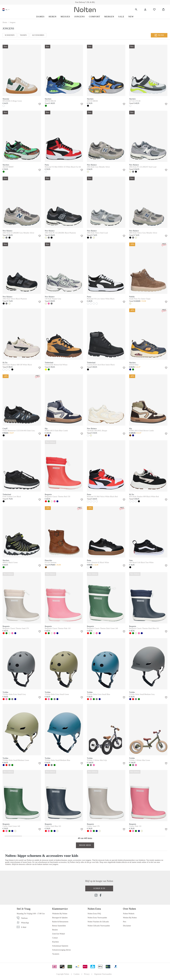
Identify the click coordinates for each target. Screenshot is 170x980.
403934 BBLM (50, 101)
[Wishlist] (154, 10)
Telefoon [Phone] (24, 918)
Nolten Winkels (129, 914)
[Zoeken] (136, 10)
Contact (55, 938)
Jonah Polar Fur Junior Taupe (140, 299)
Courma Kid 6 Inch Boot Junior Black (101, 365)
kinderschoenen (61, 860)
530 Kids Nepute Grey (53, 299)
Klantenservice (60, 909)
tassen (70, 860)
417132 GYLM (135, 101)
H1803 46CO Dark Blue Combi (56, 431)
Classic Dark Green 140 (11, 826)
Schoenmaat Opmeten (60, 946)
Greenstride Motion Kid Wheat (56, 365)
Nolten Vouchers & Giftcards (98, 922)
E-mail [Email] (24, 927)
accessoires (77, 860)
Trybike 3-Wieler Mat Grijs (97, 760)
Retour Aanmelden (59, 926)
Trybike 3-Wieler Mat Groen (140, 760)
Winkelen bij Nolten (60, 914)
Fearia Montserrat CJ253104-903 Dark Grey (19, 431)
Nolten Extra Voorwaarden (97, 918)
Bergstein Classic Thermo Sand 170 (16, 628)
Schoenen (10, 35)
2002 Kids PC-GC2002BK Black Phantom (60, 233)
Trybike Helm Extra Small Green (57, 694)
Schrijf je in (99, 888)
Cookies (77, 974)
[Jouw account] (145, 10)
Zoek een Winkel (59, 934)
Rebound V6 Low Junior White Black (101, 299)
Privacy (87, 974)
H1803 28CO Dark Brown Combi (141, 431)
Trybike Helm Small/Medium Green (16, 760)
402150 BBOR (92, 101)
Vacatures (56, 954)
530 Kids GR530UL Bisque (97, 431)
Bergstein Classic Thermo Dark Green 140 (102, 628)
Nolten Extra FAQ (94, 914)
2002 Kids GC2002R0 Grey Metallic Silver (18, 233)
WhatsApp (25, 923)
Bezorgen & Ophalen (60, 918)
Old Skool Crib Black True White (141, 562)
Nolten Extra (94, 909)
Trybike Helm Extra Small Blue (98, 694)
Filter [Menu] (159, 35)
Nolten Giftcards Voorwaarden (99, 926)
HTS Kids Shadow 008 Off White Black (17, 365)
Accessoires (38, 35)
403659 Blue (134, 365)
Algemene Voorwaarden (103, 974)
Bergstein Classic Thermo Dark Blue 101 (144, 628)
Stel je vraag (24, 909)
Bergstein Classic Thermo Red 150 (57, 497)
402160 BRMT (8, 167)
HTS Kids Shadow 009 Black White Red (144, 497)
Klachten (56, 942)
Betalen (55, 930)
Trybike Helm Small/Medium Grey (142, 694)
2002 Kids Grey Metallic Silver (98, 167)
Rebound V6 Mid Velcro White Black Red (102, 497)
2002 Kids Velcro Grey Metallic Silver (143, 233)
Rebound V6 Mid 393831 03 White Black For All (63, 167)
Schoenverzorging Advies (62, 950)
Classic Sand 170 (93, 826)
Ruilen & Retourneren (60, 922)
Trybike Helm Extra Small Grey (14, 694)
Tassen (23, 35)
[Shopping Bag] (163, 10)
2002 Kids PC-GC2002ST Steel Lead (143, 167)
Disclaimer (127, 926)
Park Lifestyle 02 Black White (98, 562)
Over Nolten (129, 909)
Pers (125, 922)
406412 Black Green (10, 562)
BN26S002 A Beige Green (12, 101)
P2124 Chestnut (51, 562)
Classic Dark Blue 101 (53, 826)
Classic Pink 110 (135, 826)
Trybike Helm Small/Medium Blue (58, 760)
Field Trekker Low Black (12, 497)
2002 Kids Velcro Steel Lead (97, 233)
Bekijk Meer (85, 845)
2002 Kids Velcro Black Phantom (15, 299)
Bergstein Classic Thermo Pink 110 (58, 628)
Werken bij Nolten (130, 918)
